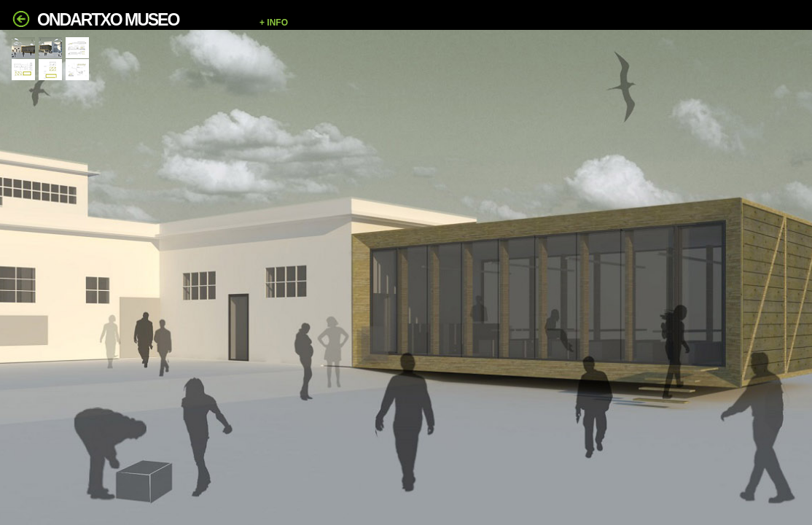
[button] (528, 23)
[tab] (23, 48)
